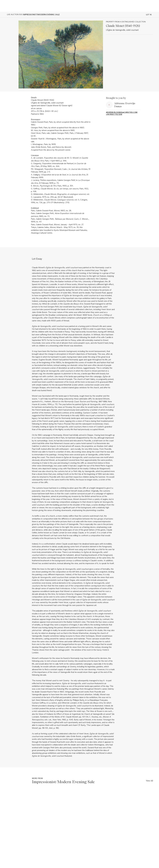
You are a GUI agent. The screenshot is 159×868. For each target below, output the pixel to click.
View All (149, 781)
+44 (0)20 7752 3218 (114, 114)
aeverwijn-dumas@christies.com (122, 112)
